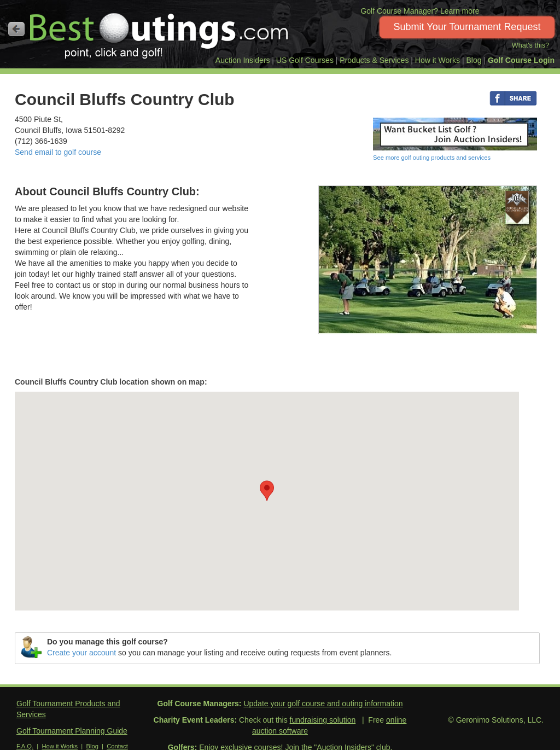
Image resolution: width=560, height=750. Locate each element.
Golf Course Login (521, 60)
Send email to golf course (58, 152)
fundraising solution (323, 720)
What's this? (530, 45)
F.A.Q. (25, 746)
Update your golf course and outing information (323, 704)
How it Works (437, 60)
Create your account (81, 653)
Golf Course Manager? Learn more (420, 11)
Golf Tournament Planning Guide (72, 731)
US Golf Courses (305, 60)
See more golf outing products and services (432, 158)
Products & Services (374, 60)
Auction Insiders (243, 60)
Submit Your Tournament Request (467, 27)
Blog (474, 60)
